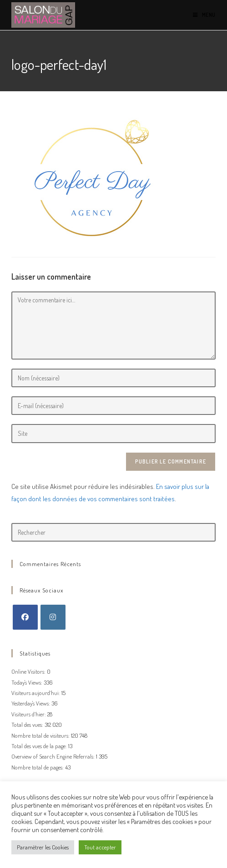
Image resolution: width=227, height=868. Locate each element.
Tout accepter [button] (100, 847)
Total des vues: (28, 725)
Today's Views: (28, 682)
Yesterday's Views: (31, 703)
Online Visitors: (29, 671)
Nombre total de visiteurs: (41, 735)
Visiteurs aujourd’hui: (36, 693)
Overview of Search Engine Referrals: (54, 756)
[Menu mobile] (204, 15)
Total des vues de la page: (40, 746)
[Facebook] (25, 617)
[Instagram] (53, 617)
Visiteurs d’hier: (29, 714)
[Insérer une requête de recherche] (113, 532)
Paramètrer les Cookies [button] (43, 847)
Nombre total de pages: (38, 767)
